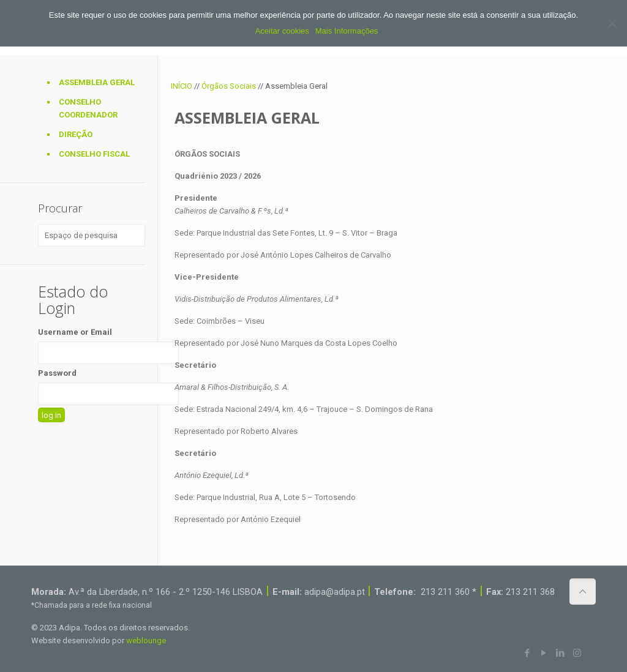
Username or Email (75, 332)
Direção (76, 134)
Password (57, 373)
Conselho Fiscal (94, 154)
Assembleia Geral (97, 82)
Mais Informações (347, 31)
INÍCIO (182, 86)
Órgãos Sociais (229, 86)
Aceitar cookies (282, 31)
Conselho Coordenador (88, 108)
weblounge (146, 640)
